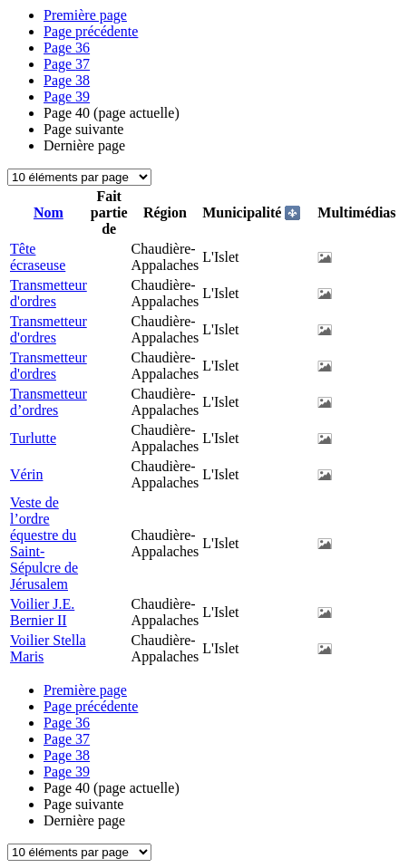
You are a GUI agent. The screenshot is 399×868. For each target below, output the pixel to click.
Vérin (26, 474)
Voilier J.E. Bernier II (42, 612)
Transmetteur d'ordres (49, 293)
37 (67, 64)
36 (67, 48)
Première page (85, 15)
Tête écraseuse (38, 257)
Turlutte (33, 438)
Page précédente (91, 31)
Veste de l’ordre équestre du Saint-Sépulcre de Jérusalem (44, 543)
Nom (49, 212)
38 (67, 80)
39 (67, 96)
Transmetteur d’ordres (49, 402)
